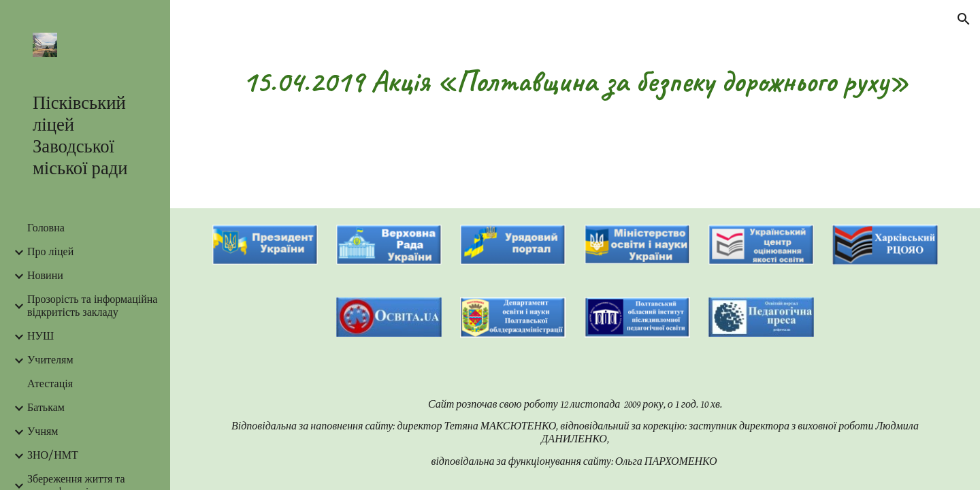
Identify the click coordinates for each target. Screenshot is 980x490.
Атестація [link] (50, 384)
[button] (964, 19)
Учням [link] (43, 432)
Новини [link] (45, 276)
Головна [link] (46, 228)
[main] (575, 81)
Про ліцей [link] (50, 252)
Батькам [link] (46, 408)
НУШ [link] (40, 337)
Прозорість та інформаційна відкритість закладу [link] (92, 306)
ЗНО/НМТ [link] (53, 456)
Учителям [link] (50, 360)
